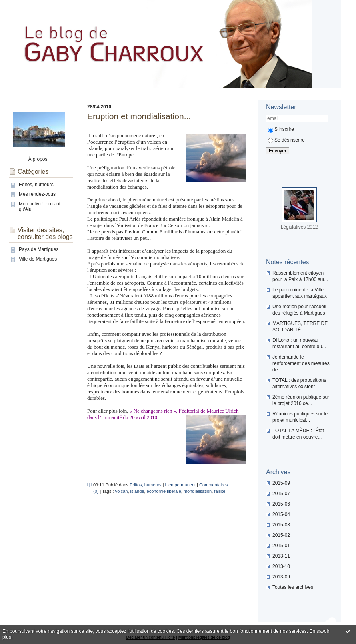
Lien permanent (180, 485)
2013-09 (281, 577)
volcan (122, 491)
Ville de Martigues (38, 259)
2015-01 (281, 546)
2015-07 (281, 494)
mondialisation (198, 491)
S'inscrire (281, 129)
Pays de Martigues (39, 249)
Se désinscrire (286, 140)
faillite (220, 491)
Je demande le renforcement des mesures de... (301, 363)
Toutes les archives (293, 587)
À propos (38, 159)
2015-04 (281, 514)
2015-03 (281, 525)
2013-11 (281, 556)
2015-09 (281, 483)
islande (137, 491)
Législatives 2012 (299, 227)
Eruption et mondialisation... (139, 116)
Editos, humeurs (36, 185)
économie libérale (164, 491)
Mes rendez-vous (37, 194)
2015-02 (281, 535)
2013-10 (281, 566)
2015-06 (281, 504)
